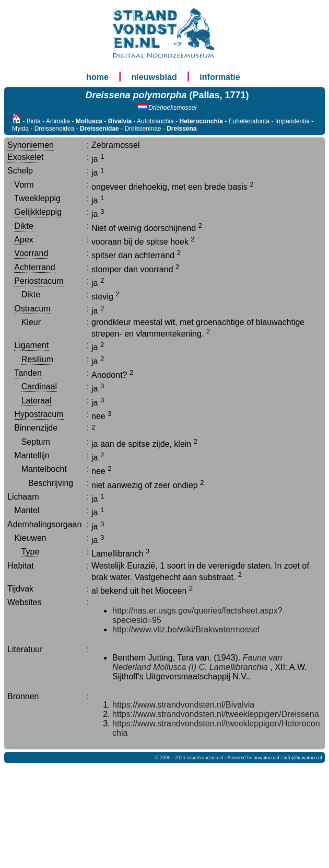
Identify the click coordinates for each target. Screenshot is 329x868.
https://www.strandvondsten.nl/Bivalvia (183, 705)
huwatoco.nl (267, 757)
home (97, 77)
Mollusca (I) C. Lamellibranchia (210, 667)
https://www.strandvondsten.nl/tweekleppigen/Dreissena (216, 714)
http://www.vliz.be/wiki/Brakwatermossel (186, 629)
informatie (220, 77)
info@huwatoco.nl (303, 757)
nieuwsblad (154, 77)
